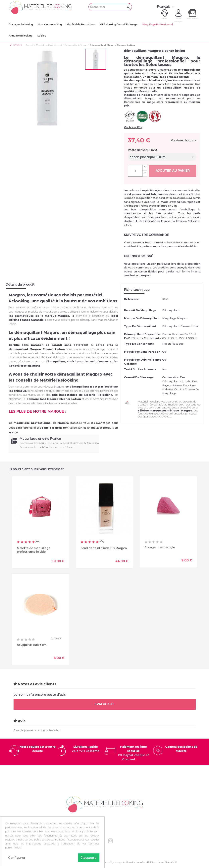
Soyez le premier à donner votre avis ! (36, 730)
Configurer (17, 858)
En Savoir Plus (133, 127)
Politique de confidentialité (162, 862)
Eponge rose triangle (160, 547)
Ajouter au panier (173, 171)
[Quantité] (135, 171)
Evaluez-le (105, 704)
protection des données (132, 862)
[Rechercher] (110, 7)
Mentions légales (108, 862)
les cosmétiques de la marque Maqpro (39, 316)
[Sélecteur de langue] (166, 7)
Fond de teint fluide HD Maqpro (104, 548)
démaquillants (170, 413)
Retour (16, 45)
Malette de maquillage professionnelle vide (34, 550)
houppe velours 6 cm (32, 645)
